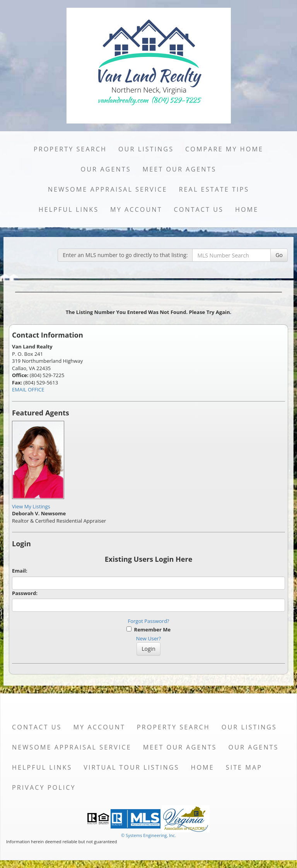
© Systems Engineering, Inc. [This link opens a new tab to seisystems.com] (148, 835)
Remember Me (148, 630)
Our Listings (146, 149)
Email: (20, 571)
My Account (136, 209)
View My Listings (31, 506)
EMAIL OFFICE (28, 389)
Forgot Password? (149, 621)
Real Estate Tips (214, 189)
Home (247, 209)
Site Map (244, 767)
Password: (25, 593)
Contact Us (199, 209)
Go (279, 255)
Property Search (70, 149)
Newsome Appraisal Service (108, 189)
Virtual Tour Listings (131, 767)
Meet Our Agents (180, 169)
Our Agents (106, 169)
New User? (148, 638)
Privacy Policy (44, 787)
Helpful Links (69, 209)
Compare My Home (224, 149)
